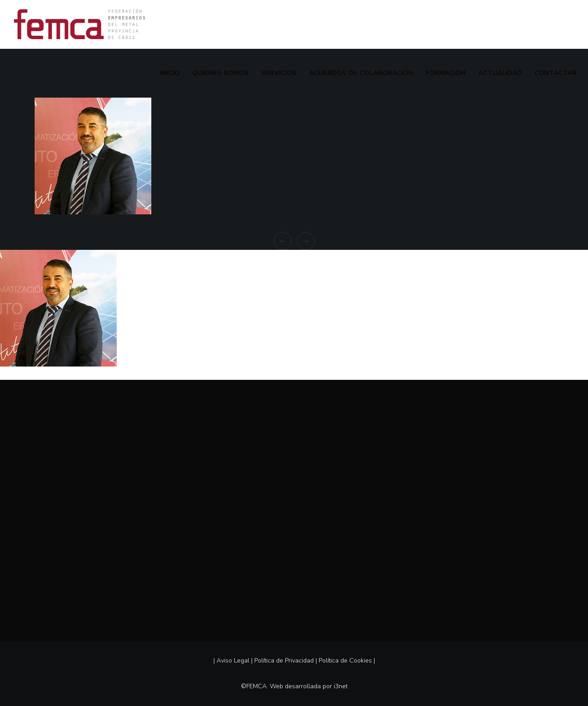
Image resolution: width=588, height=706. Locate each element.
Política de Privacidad (284, 661)
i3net (341, 686)
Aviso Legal (233, 661)
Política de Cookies (345, 661)
